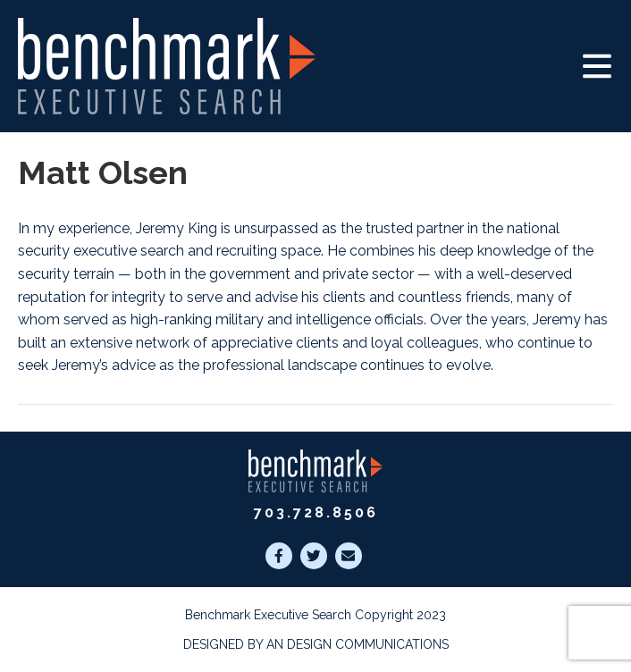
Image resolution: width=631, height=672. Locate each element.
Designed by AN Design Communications (316, 644)
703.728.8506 (316, 512)
